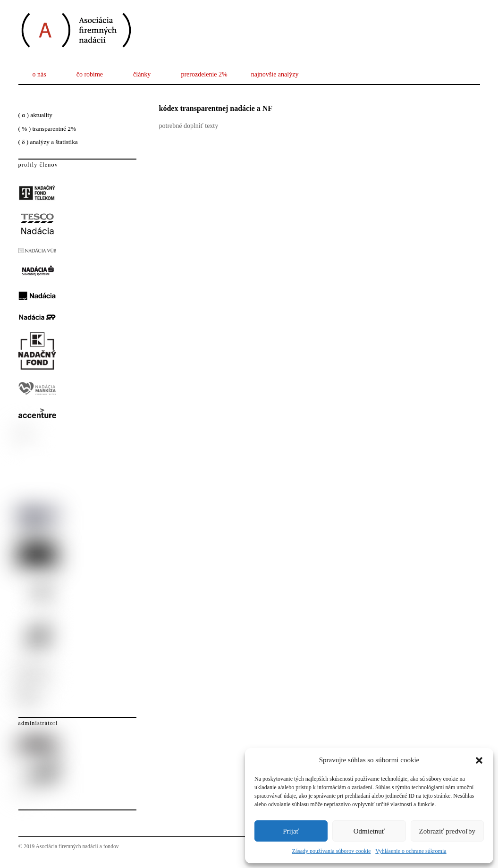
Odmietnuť (369, 831)
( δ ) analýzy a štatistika (48, 142)
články (142, 74)
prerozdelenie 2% (204, 74)
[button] (479, 760)
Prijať (291, 831)
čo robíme (90, 74)
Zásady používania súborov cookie (331, 851)
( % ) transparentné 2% (47, 129)
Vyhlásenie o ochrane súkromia (411, 851)
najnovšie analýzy (275, 74)
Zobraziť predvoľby (447, 831)
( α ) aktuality (35, 115)
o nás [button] (39, 74)
